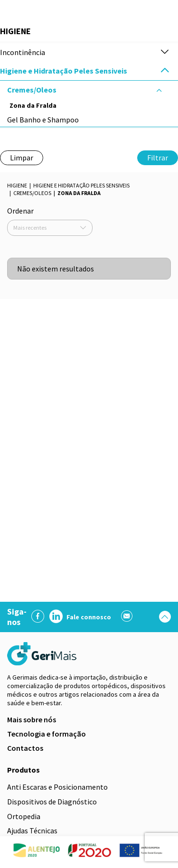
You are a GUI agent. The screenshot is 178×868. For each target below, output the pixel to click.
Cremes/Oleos (32, 193)
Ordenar (20, 211)
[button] (165, 52)
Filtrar (158, 158)
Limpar (22, 158)
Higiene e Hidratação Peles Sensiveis (81, 185)
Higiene (17, 185)
